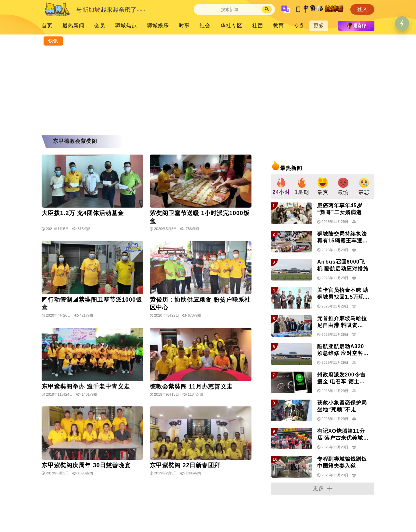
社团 (258, 26)
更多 (319, 26)
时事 (184, 26)
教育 (279, 26)
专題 (299, 26)
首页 (47, 26)
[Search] (229, 10)
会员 (100, 26)
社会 (205, 26)
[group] (281, 187)
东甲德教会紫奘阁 (75, 141)
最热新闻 (73, 26)
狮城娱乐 (158, 26)
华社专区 (231, 26)
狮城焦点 (126, 26)
